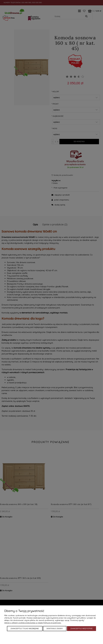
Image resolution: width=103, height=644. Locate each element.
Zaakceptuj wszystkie (81, 629)
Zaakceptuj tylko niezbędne (25, 629)
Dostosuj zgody (55, 629)
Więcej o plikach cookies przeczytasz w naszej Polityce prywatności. (33, 623)
